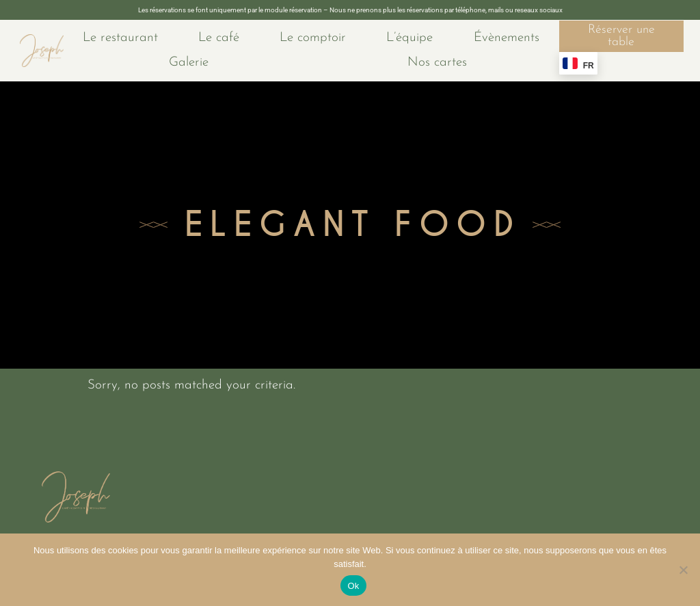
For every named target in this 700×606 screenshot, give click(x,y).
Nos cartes (437, 63)
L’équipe (409, 38)
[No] (683, 570)
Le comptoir (313, 38)
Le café (219, 38)
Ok (353, 586)
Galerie (189, 63)
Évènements (507, 38)
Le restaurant (120, 38)
